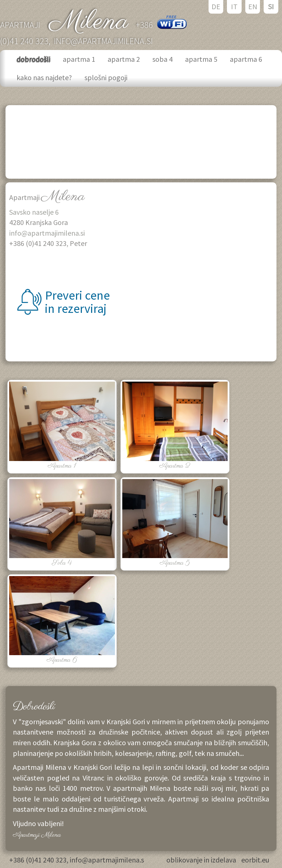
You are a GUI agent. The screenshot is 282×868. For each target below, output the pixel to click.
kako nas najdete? (45, 77)
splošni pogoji (107, 77)
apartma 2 (124, 59)
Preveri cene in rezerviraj (76, 302)
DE (216, 6)
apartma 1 (80, 59)
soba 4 (163, 59)
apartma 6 (247, 59)
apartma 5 (202, 59)
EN (253, 6)
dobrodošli (34, 59)
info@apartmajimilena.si (103, 41)
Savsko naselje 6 (34, 212)
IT (234, 6)
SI (271, 6)
